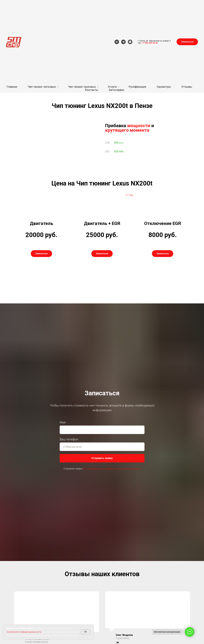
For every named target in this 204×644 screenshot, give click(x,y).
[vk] (117, 42)
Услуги (113, 87)
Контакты (92, 90)
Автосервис (117, 90)
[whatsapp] (130, 42)
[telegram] (123, 42)
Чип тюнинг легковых (42, 87)
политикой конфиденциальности (24, 632)
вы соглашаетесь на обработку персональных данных (112, 469)
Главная (12, 87)
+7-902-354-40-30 (150, 43)
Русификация (137, 87)
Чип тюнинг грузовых (82, 87)
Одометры (164, 87)
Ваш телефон (69, 439)
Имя (63, 423)
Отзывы (187, 87)
